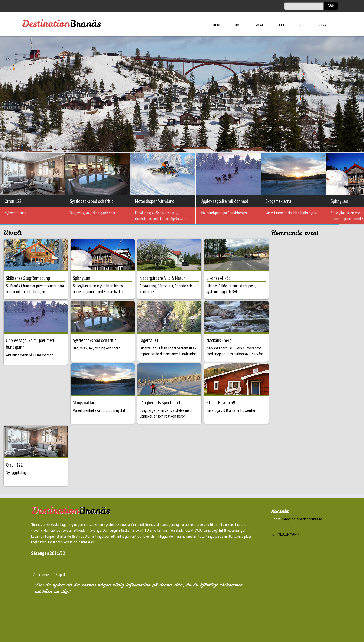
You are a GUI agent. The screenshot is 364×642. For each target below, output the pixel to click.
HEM (216, 25)
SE (301, 25)
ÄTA (281, 25)
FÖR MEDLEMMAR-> (285, 534)
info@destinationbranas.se (302, 519)
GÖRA (259, 25)
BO (237, 25)
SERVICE (325, 25)
